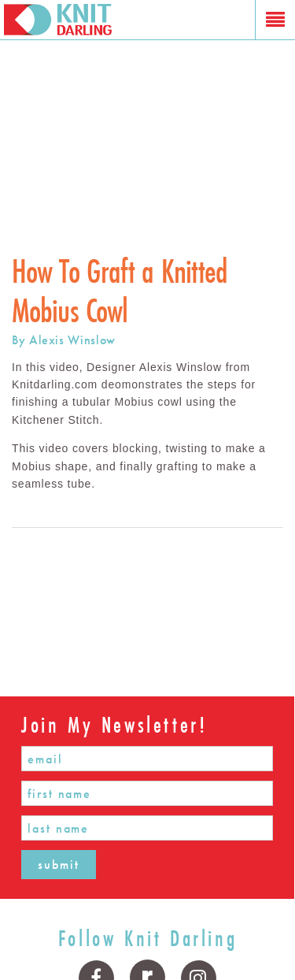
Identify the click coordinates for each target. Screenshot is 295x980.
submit (59, 865)
